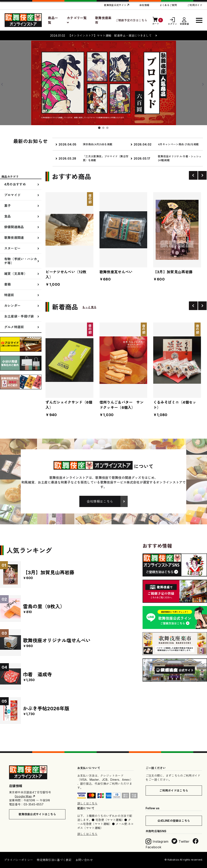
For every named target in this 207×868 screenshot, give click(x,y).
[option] (128, 152)
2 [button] (104, 129)
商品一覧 (53, 20)
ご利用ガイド (195, 5)
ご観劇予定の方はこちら (131, 20)
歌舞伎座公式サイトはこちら (37, 814)
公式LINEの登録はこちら (174, 821)
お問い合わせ (84, 860)
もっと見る (89, 307)
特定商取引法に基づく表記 (54, 860)
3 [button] (108, 129)
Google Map (23, 796)
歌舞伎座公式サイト (115, 5)
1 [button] (100, 129)
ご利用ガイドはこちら (174, 790)
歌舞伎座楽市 (103, 20)
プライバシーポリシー (18, 860)
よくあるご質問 (168, 5)
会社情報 (144, 5)
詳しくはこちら (87, 803)
